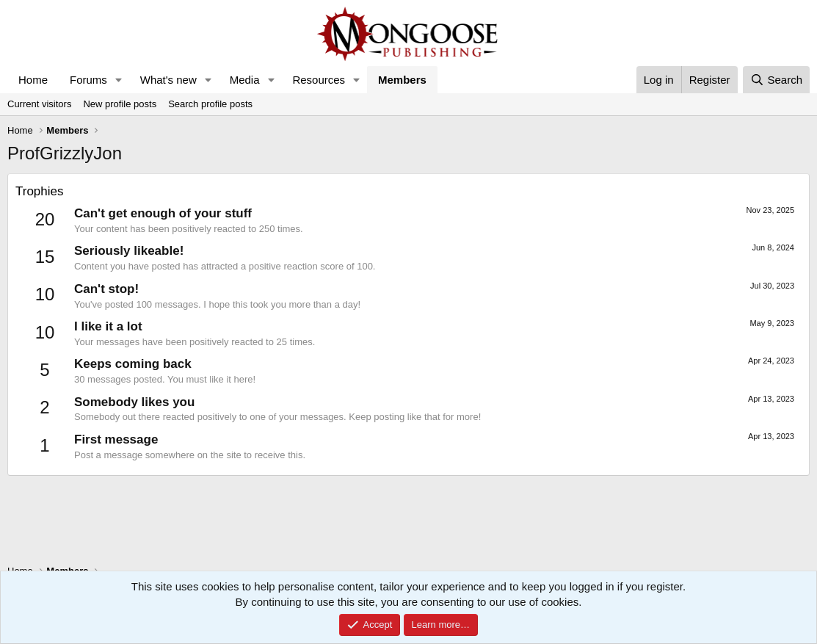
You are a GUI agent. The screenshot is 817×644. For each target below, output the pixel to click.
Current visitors (39, 104)
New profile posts (120, 104)
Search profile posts (210, 104)
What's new (168, 80)
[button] (119, 80)
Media (245, 80)
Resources (319, 80)
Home (33, 80)
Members (402, 80)
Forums (88, 80)
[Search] (776, 80)
